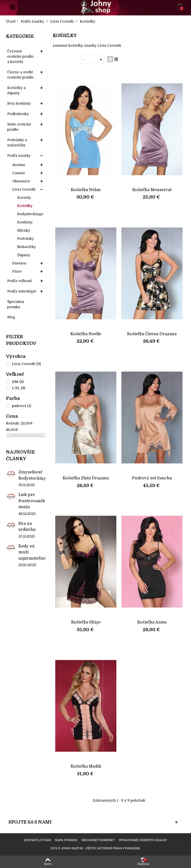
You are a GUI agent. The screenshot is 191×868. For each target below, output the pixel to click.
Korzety (24, 198)
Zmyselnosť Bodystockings (32, 475)
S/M (18, 382)
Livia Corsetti (24, 189)
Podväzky (25, 239)
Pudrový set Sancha (152, 478)
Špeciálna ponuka (16, 304)
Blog (11, 317)
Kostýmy (25, 222)
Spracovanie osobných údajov (143, 840)
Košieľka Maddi (86, 766)
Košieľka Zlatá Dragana (86, 478)
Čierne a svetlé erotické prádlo (20, 75)
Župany (24, 255)
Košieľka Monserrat (152, 190)
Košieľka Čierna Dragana (152, 334)
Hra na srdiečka (27, 526)
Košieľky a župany (16, 90)
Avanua (19, 165)
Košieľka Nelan (86, 190)
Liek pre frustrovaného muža (32, 501)
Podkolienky (18, 114)
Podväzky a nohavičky (17, 143)
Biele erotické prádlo (19, 127)
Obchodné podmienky (98, 840)
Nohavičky (26, 247)
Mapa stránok (66, 840)
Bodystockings (30, 214)
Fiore (17, 271)
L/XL (19, 388)
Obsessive (21, 181)
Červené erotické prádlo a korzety (20, 56)
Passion (19, 263)
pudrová (22, 406)
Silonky (24, 230)
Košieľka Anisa (152, 622)
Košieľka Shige (86, 622)
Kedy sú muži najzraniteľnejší (32, 552)
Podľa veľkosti (20, 281)
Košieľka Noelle (86, 334)
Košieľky (25, 206)
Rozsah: (13, 423)
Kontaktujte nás (38, 840)
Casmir (19, 173)
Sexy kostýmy (19, 103)
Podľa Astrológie (22, 291)
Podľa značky (19, 156)
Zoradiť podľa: (68, 59)
